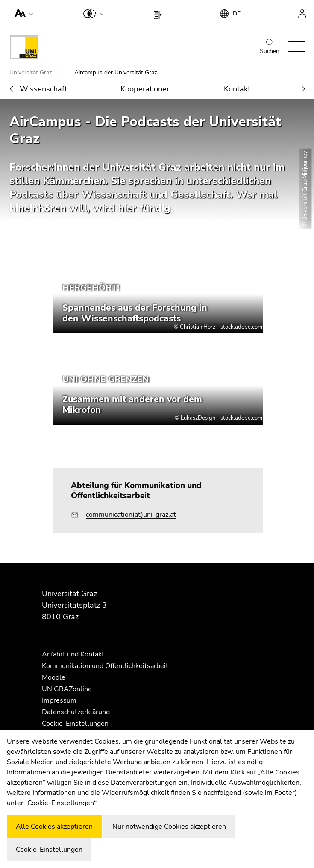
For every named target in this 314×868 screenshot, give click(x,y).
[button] (22, 13)
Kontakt (237, 89)
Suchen (270, 47)
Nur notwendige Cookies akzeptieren (169, 827)
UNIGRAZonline (67, 689)
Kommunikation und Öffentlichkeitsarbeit (105, 666)
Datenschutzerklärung (76, 712)
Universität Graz (31, 72)
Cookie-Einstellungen (75, 724)
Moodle (54, 677)
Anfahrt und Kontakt (73, 654)
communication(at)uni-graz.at (131, 515)
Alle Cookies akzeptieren (54, 827)
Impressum (59, 700)
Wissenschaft (43, 89)
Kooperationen (146, 89)
